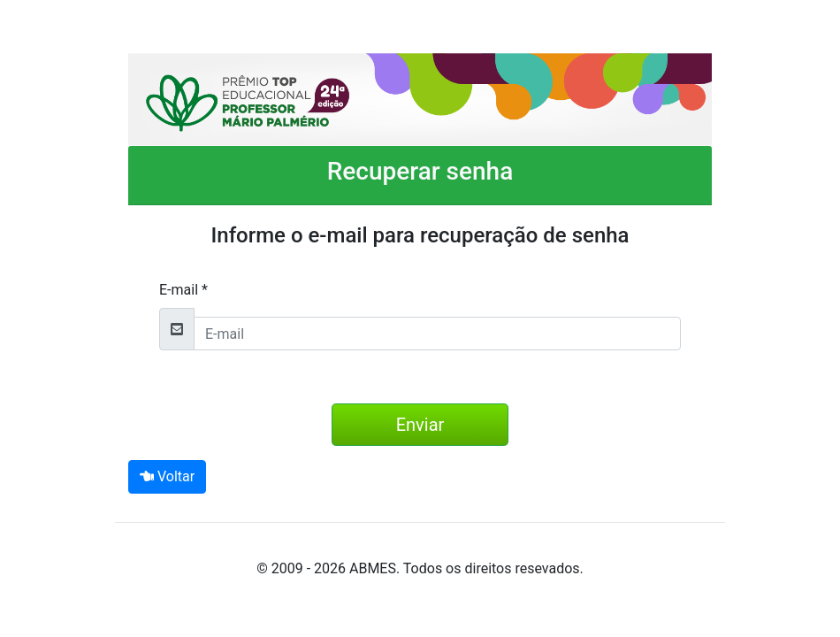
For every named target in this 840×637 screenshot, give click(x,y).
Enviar (420, 425)
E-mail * (183, 290)
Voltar (167, 476)
